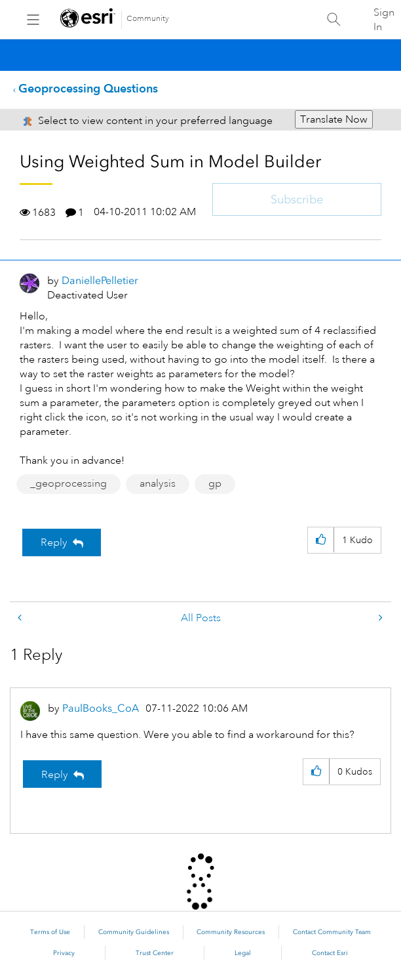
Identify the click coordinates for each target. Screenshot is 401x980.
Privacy (64, 953)
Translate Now (334, 119)
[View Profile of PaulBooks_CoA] (101, 708)
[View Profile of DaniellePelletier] (100, 280)
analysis (158, 483)
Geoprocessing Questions (88, 88)
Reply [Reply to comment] (55, 775)
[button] (321, 540)
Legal (243, 953)
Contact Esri (330, 953)
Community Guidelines (134, 932)
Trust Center (155, 953)
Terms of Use (50, 932)
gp (215, 483)
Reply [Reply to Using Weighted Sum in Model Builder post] (54, 542)
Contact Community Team (332, 932)
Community (148, 19)
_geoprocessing (68, 483)
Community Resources (231, 932)
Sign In (384, 20)
